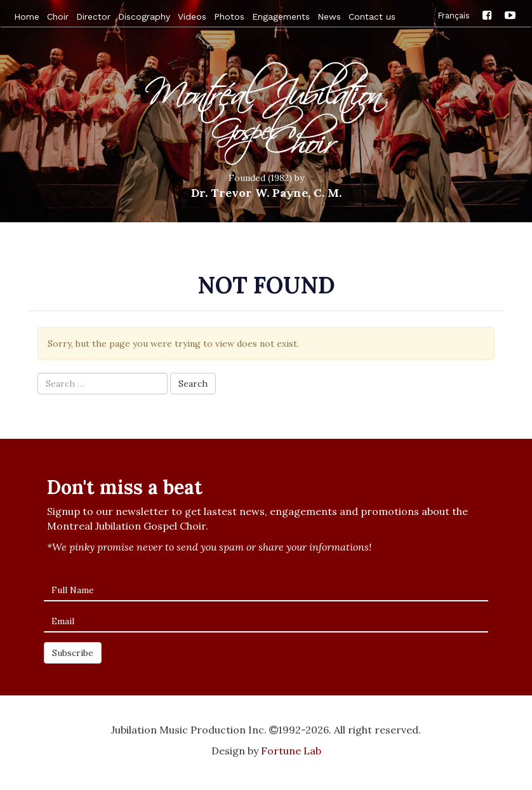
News (329, 17)
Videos (192, 17)
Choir (58, 17)
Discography (144, 17)
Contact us (372, 17)
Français (454, 15)
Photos (229, 17)
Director (93, 17)
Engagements (281, 17)
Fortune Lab (291, 751)
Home (27, 17)
